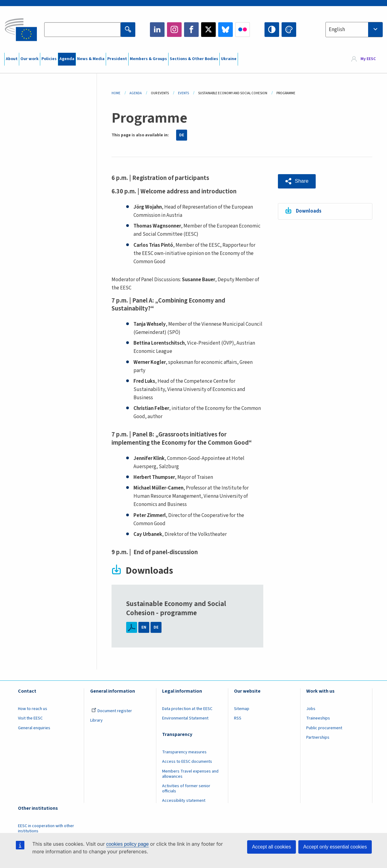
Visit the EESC (30, 718)
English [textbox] (337, 30)
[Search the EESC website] (82, 30)
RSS (238, 718)
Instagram (174, 30)
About (12, 59)
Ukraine (229, 59)
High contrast (272, 30)
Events (183, 93)
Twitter (208, 30)
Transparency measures (184, 752)
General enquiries (34, 728)
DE (182, 135)
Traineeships (318, 718)
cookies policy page (127, 844)
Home (116, 93)
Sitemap (242, 709)
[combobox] (354, 30)
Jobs (311, 709)
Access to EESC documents (187, 762)
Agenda (67, 59)
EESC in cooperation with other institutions (46, 829)
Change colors (289, 30)
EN (144, 627)
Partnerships (318, 737)
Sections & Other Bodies (194, 59)
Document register (112, 711)
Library (96, 720)
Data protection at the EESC (187, 709)
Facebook (191, 30)
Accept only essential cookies (335, 847)
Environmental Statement (185, 718)
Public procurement (324, 728)
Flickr (243, 30)
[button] (297, 181)
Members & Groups (148, 59)
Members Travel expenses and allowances (190, 774)
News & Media (91, 59)
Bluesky (225, 30)
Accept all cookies (272, 847)
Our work (30, 59)
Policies (49, 59)
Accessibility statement (184, 801)
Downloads (309, 211)
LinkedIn (157, 30)
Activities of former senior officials (186, 789)
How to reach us (33, 709)
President (117, 59)
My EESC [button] (368, 59)
